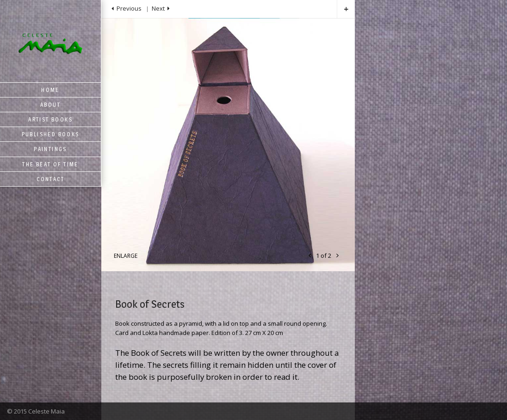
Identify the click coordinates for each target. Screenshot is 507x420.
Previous (129, 8)
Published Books (51, 134)
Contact (50, 179)
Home (50, 90)
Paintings (50, 149)
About (50, 105)
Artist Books (50, 119)
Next (158, 8)
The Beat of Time (50, 164)
